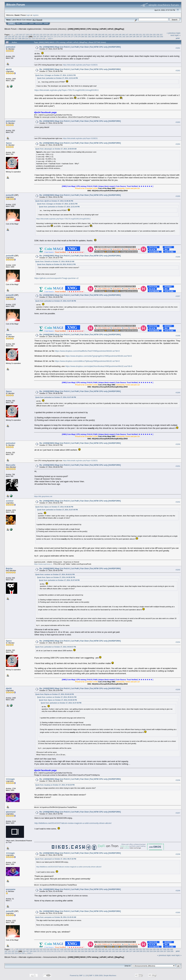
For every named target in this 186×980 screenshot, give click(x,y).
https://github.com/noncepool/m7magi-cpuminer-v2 (56, 278)
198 (144, 36)
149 (134, 35)
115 (17, 35)
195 (134, 36)
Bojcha (9, 568)
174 (62, 36)
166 (35, 36)
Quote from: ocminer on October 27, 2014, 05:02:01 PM (55, 575)
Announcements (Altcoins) (55, 29)
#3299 (178, 891)
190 (117, 36)
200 (151, 36)
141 (106, 35)
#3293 (178, 570)
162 (20, 36)
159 (10, 36)
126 (55, 35)
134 (82, 35)
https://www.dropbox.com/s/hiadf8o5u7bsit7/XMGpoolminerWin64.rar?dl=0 (87, 351)
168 (41, 36)
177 (72, 36)
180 (83, 36)
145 (120, 35)
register (35, 15)
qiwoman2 (11, 812)
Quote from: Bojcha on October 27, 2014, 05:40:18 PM (55, 694)
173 (59, 36)
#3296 (178, 780)
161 (16, 36)
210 (27, 38)
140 (103, 35)
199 (148, 36)
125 (51, 35)
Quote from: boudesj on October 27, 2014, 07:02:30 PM (55, 785)
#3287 (178, 296)
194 (131, 36)
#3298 (178, 854)
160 (13, 36)
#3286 (178, 257)
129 (65, 35)
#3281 (178, 48)
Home (11, 23)
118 (27, 35)
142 (110, 35)
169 (45, 36)
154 (151, 35)
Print (178, 38)
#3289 (178, 393)
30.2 (34, 20)
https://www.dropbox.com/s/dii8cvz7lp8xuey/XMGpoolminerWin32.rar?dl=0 (87, 361)
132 (75, 35)
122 (41, 35)
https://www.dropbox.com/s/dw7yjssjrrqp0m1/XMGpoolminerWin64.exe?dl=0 (99, 356)
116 (20, 35)
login (28, 15)
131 (72, 35)
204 (6, 38)
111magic (10, 779)
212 (33, 38)
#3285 (178, 196)
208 (20, 38)
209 (23, 38)
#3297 (178, 813)
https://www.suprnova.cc (43, 564)
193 (127, 36)
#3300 (178, 912)
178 (76, 36)
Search (25, 23)
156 (158, 35)
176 (69, 36)
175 (65, 36)
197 (141, 36)
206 (13, 38)
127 (58, 35)
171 (52, 36)
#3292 (178, 502)
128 (62, 35)
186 (103, 36)
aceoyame (11, 889)
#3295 (178, 690)
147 (127, 35)
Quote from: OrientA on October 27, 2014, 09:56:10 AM (55, 262)
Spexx (9, 143)
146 (123, 35)
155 (154, 35)
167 (38, 36)
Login (31, 23)
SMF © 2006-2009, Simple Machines (103, 975)
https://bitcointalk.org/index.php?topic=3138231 (80, 65)
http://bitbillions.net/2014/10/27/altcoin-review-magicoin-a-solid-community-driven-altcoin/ (73, 823)
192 (124, 36)
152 (144, 35)
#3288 (178, 336)
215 (44, 38)
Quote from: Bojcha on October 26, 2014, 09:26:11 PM (56, 264)
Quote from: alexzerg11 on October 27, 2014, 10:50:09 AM (56, 149)
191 (120, 36)
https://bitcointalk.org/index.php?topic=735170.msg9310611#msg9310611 (67, 90)
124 (48, 35)
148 (130, 35)
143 (113, 35)
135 (86, 35)
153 (147, 35)
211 (30, 38)
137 (92, 35)
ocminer (10, 501)
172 (55, 36)
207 (16, 38)
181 (86, 36)
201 (155, 36)
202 (158, 36)
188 (110, 36)
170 (48, 36)
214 (40, 38)
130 (68, 35)
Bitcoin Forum (11, 29)
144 (116, 35)
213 (37, 38)
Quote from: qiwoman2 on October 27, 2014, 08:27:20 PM (56, 859)
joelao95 (10, 195)
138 (96, 35)
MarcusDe (11, 465)
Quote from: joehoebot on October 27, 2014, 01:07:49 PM (56, 301)
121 (38, 35)
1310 (50, 38)
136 (89, 35)
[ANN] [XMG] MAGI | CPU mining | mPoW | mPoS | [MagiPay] (96, 29)
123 (44, 35)
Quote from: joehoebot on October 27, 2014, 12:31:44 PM (57, 78)
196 (138, 36)
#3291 (178, 466)
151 (141, 35)
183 (93, 36)
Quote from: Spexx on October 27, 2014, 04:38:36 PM (54, 507)
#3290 (178, 444)
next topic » (176, 35)
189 (113, 36)
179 (79, 36)
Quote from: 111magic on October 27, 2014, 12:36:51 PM (55, 75)
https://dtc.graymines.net (43, 496)
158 (6, 36)
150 (137, 35)
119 (31, 35)
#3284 (178, 144)
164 (27, 36)
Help (18, 23)
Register (39, 23)
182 (89, 36)
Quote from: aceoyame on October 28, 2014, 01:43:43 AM (56, 917)
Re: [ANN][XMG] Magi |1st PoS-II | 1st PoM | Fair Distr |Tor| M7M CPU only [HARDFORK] (80, 47)
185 (100, 36)
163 (23, 36)
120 (34, 35)
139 (99, 35)
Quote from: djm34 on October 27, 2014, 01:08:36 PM (54, 201)
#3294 (178, 642)
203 (162, 36)
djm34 (9, 69)
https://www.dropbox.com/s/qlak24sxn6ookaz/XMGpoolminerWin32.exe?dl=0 (99, 366)
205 (10, 38)
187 (107, 36)
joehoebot (11, 47)
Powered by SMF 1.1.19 (79, 975)
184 (96, 36)
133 (79, 35)
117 (24, 35)
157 (161, 35)
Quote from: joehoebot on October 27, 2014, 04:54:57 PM (56, 647)
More (46, 23)
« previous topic (174, 33)
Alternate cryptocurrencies (30, 29)
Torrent (39, 20)
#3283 (178, 122)
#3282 (178, 71)
